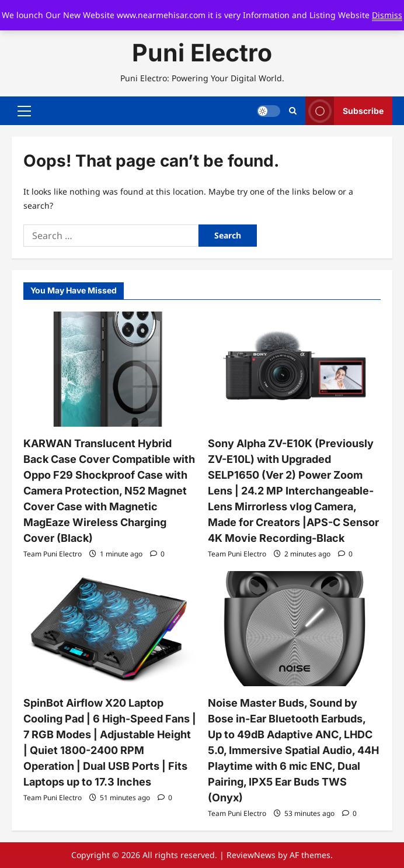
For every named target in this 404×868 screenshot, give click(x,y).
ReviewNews (251, 855)
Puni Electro (202, 53)
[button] (24, 111)
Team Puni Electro (53, 554)
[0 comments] (157, 554)
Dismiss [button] (387, 15)
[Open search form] (293, 111)
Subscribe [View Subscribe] (344, 111)
